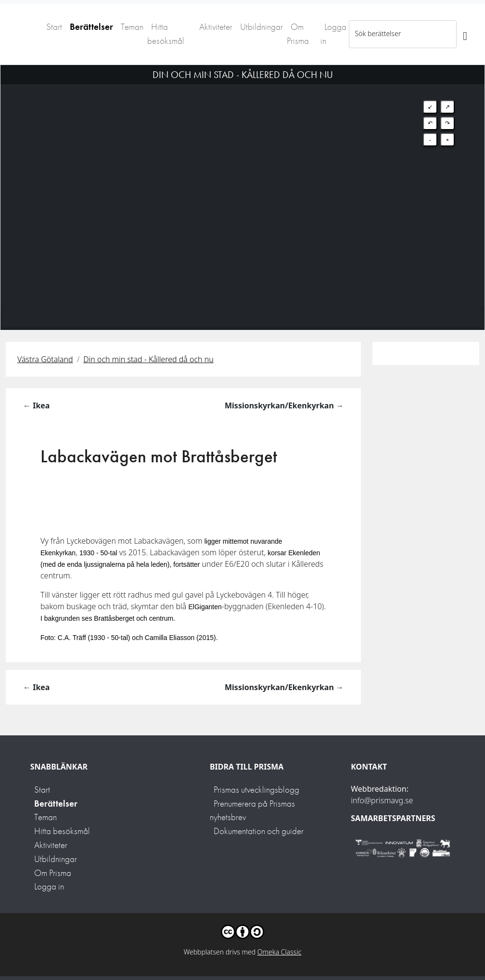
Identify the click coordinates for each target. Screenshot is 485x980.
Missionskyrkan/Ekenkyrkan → (284, 405)
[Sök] (465, 34)
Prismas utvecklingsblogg (256, 790)
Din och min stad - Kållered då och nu (148, 359)
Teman (132, 27)
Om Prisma (298, 34)
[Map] (242, 185)
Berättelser (91, 27)
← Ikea (36, 405)
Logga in (333, 34)
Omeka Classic (280, 952)
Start (54, 27)
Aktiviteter (216, 27)
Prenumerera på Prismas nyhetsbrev (252, 810)
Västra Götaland (45, 359)
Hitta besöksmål (166, 34)
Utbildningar (262, 27)
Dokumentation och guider (259, 831)
